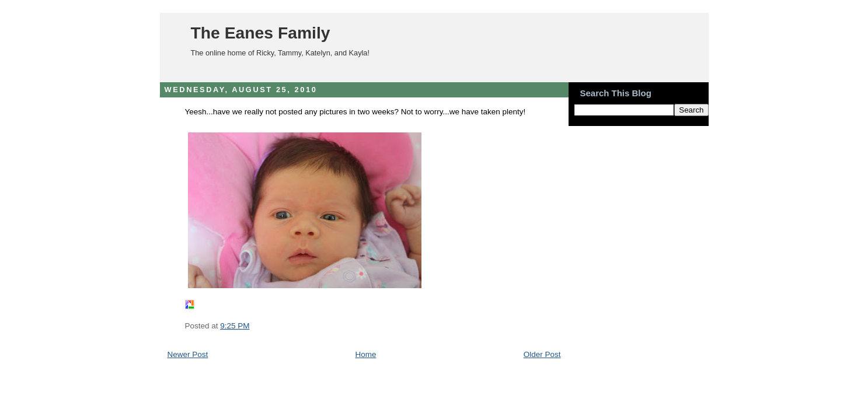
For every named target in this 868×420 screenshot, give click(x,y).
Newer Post (188, 354)
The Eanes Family (261, 33)
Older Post (542, 354)
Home (365, 354)
